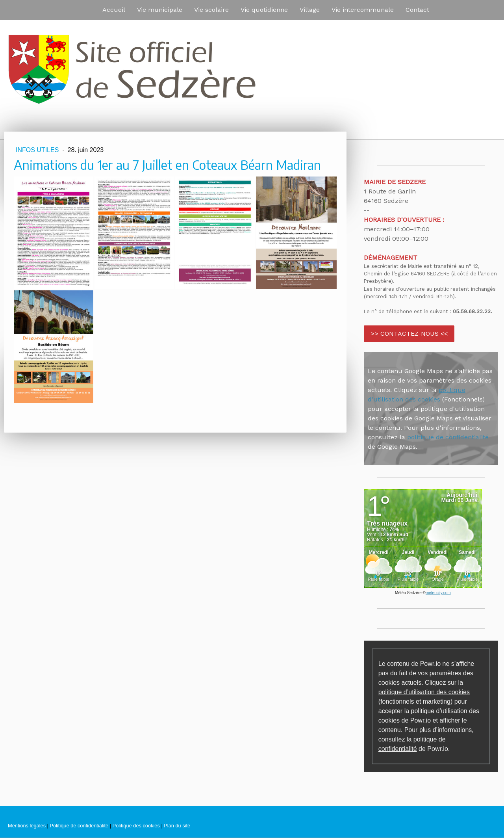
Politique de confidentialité (79, 826)
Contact (417, 10)
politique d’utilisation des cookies (424, 692)
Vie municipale (160, 10)
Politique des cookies (136, 826)
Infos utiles (38, 150)
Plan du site (177, 826)
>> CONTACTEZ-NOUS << (409, 334)
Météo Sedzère (408, 593)
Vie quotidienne (264, 10)
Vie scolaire (211, 10)
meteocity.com (438, 593)
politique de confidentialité (448, 437)
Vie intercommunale (363, 10)
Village (310, 10)
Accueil (114, 10)
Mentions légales (27, 826)
